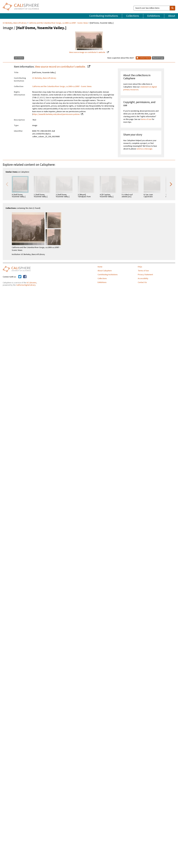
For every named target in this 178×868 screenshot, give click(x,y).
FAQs (140, 267)
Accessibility (143, 279)
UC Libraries (32, 283)
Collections (133, 16)
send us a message (144, 149)
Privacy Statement (145, 275)
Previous (7, 184)
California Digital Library (26, 285)
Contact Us (142, 282)
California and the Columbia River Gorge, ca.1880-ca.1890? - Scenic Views (58, 23)
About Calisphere (105, 271)
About (172, 16)
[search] (172, 8)
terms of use (146, 119)
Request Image (158, 58)
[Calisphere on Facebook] (25, 277)
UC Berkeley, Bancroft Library (15, 23)
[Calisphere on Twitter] (20, 277)
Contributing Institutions (104, 16)
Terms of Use (143, 271)
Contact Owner (143, 58)
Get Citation (19, 58)
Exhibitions (154, 16)
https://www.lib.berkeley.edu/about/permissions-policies (56, 114)
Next (171, 184)
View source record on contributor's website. (60, 67)
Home (100, 267)
